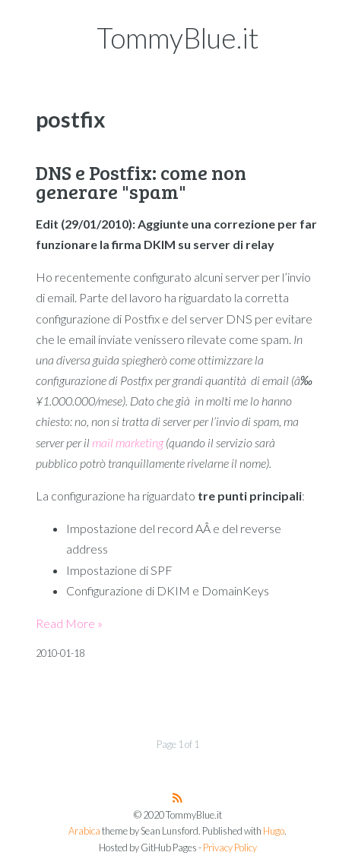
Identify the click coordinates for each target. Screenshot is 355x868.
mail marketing (128, 442)
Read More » (69, 623)
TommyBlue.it (178, 38)
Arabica (84, 831)
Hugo (274, 831)
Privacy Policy (230, 848)
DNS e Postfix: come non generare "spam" (141, 182)
